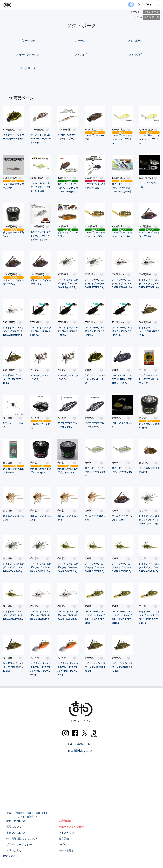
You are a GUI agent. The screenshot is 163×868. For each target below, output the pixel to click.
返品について (11, 827)
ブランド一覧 (151, 12)
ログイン (60, 845)
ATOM (14, 856)
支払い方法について (15, 833)
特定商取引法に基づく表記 (18, 839)
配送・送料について (15, 821)
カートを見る (63, 850)
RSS (6, 856)
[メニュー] (158, 5)
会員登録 (60, 839)
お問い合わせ (11, 850)
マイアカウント (64, 833)
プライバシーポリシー (16, 845)
